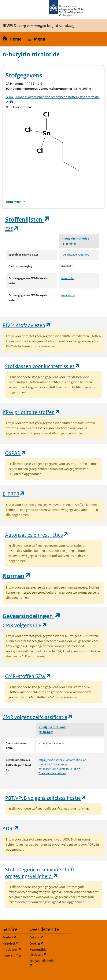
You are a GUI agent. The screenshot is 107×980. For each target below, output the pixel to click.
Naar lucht (68, 278)
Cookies (40, 943)
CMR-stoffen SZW (28, 676)
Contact (13, 937)
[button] (37, 39)
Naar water (68, 295)
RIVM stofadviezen (27, 325)
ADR (11, 828)
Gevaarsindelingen (32, 616)
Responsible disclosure (40, 952)
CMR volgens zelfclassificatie (38, 717)
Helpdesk (13, 943)
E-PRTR (14, 494)
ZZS (12, 229)
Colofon (40, 937)
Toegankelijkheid (40, 963)
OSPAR (16, 453)
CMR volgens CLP (25, 625)
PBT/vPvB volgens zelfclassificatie (46, 798)
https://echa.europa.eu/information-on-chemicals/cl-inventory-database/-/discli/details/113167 (63, 764)
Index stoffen (12, 956)
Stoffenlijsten (27, 220)
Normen (17, 576)
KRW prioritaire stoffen (31, 412)
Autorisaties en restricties (37, 535)
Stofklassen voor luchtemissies (43, 366)
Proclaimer (13, 949)
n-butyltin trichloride (75, 239)
